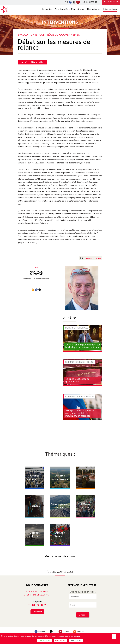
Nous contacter (110, 2)
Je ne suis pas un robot (83, 588)
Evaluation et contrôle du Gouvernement (50, 35)
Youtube (64, 628)
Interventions (110, 9)
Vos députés (62, 9)
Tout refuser (60, 640)
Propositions (77, 9)
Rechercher (89, 2)
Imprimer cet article (93, 258)
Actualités (47, 9)
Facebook (39, 628)
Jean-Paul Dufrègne (37, 272)
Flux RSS (80, 628)
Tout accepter (44, 640)
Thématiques (93, 9)
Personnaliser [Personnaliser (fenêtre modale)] (76, 640)
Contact (39, 608)
